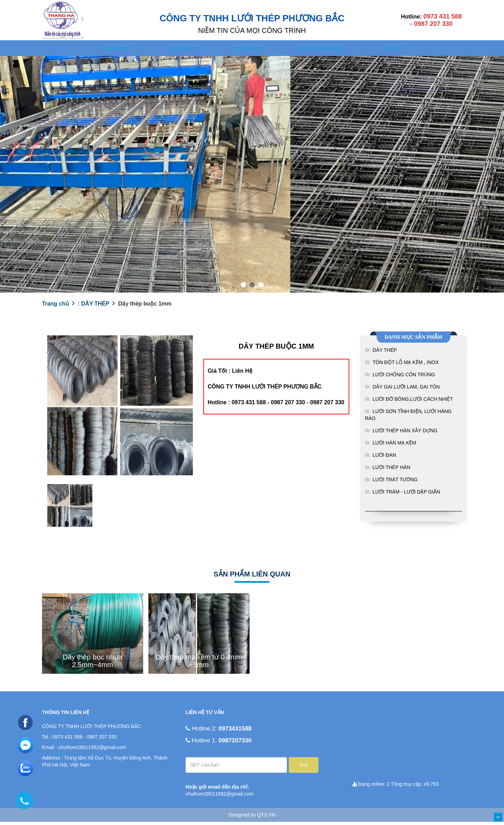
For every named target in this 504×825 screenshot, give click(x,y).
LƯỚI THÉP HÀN (391, 470)
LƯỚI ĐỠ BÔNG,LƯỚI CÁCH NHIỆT (412, 402)
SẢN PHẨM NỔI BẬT (328, 50)
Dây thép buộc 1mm (144, 307)
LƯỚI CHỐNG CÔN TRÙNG (404, 378)
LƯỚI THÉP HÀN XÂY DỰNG (405, 434)
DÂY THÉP (385, 353)
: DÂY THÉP (93, 307)
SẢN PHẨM (251, 50)
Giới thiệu (184, 50)
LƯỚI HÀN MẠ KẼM (394, 446)
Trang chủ (115, 50)
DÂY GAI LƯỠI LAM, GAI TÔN (406, 390)
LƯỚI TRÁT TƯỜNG (395, 483)
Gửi (304, 768)
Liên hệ (401, 50)
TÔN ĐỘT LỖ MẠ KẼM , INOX (405, 365)
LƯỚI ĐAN (384, 458)
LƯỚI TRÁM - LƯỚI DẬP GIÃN (406, 495)
